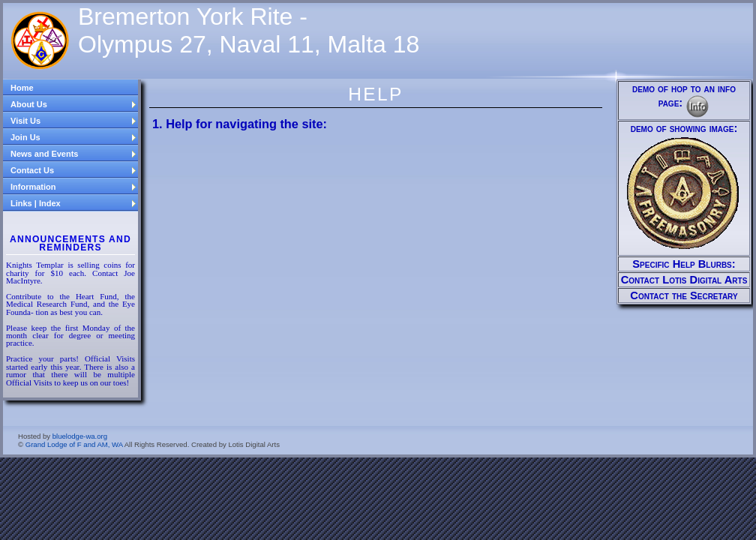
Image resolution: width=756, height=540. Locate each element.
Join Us (73, 137)
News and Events (73, 154)
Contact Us (73, 170)
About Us (73, 104)
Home (22, 88)
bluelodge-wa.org (80, 436)
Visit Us (73, 121)
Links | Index (73, 203)
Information (73, 187)
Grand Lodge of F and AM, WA (74, 444)
